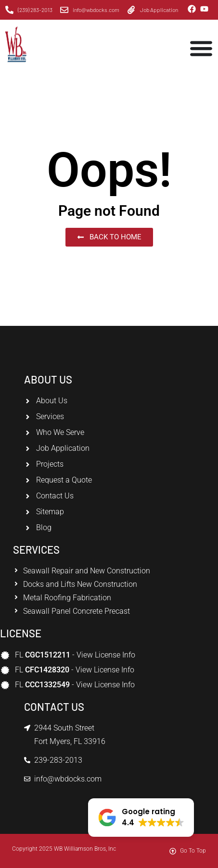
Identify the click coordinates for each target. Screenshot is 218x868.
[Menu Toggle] (201, 48)
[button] (141, 818)
